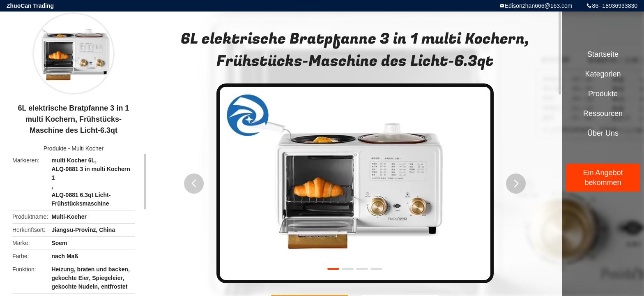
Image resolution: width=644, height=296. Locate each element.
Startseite (603, 54)
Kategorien (603, 74)
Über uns (603, 133)
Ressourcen (603, 113)
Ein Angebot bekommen (603, 178)
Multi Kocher (87, 148)
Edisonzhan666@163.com (538, 6)
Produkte (55, 148)
